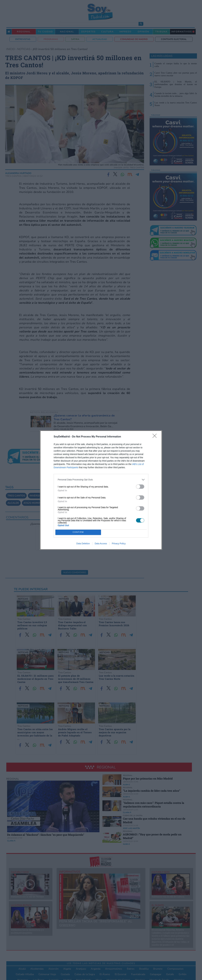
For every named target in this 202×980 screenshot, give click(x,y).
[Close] (156, 437)
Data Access (101, 544)
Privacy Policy (119, 544)
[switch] (140, 487)
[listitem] (101, 480)
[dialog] (101, 490)
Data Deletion (83, 544)
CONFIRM (78, 532)
